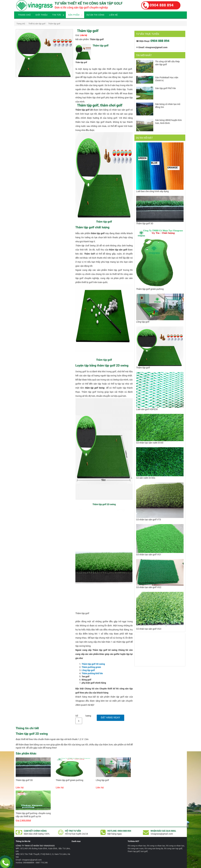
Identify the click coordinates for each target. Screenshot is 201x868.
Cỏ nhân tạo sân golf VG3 (149, 629)
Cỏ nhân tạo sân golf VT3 (149, 519)
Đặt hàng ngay (110, 717)
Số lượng (83, 716)
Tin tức (57, 15)
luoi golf (144, 851)
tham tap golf (134, 851)
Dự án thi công (95, 15)
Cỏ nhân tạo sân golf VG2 (149, 587)
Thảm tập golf (54, 24)
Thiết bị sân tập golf (37, 24)
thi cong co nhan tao (137, 846)
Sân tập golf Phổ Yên (166, 88)
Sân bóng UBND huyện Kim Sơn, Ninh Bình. (168, 122)
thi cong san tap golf (173, 848)
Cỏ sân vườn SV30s (146, 478)
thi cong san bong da (154, 848)
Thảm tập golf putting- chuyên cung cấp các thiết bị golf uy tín (33, 815)
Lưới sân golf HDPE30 (147, 409)
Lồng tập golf (102, 780)
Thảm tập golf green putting (69, 780)
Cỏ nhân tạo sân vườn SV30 (150, 443)
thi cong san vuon (136, 848)
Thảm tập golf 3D (24, 780)
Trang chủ (24, 15)
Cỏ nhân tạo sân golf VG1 (149, 554)
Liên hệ (113, 15)
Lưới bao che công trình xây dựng (152, 191)
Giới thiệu (42, 15)
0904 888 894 (162, 5)
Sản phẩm (74, 15)
